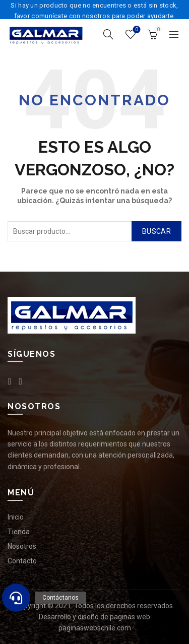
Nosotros (22, 546)
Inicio (16, 517)
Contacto (22, 561)
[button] (16, 598)
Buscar (156, 231)
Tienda (19, 532)
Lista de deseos (136, 30)
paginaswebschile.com (95, 628)
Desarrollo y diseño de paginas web (94, 617)
